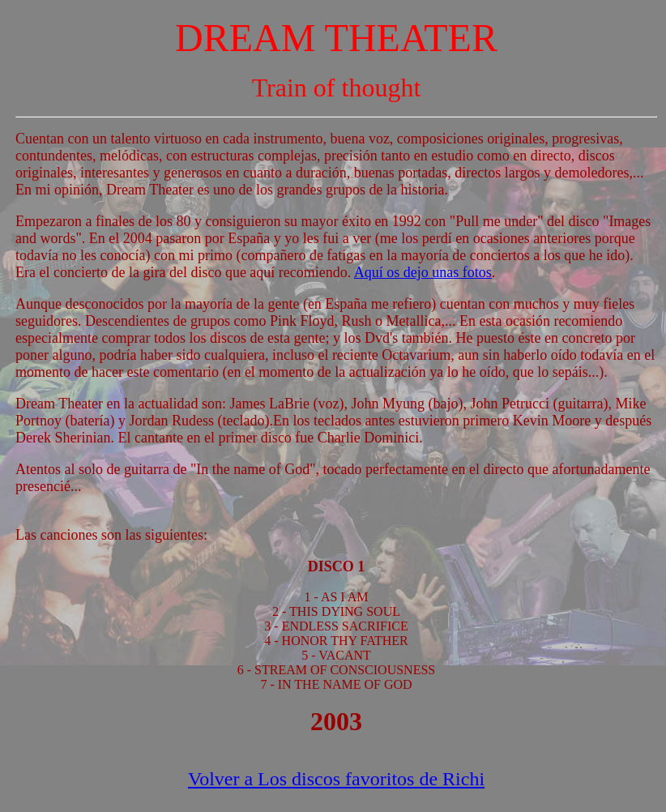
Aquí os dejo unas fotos (423, 272)
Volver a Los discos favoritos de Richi (336, 779)
